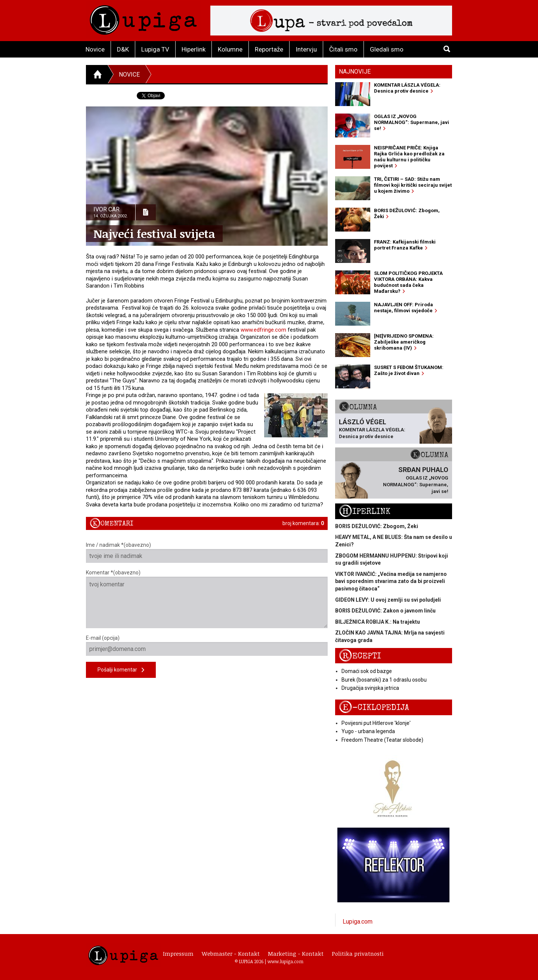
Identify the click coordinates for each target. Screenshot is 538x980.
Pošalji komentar (121, 670)
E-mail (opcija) (207, 645)
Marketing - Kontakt (296, 953)
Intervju (306, 49)
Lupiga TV (155, 49)
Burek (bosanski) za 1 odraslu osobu (384, 680)
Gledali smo (387, 49)
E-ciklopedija (374, 708)
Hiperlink (194, 49)
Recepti (360, 656)
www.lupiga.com (285, 961)
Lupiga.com (358, 922)
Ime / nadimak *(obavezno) (207, 552)
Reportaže (269, 49)
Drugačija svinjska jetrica (370, 688)
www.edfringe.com (263, 330)
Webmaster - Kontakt (231, 953)
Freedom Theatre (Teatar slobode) (382, 740)
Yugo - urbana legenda (368, 731)
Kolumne (230, 49)
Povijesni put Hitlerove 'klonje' (376, 723)
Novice (95, 49)
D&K (123, 49)
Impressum (178, 953)
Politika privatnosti (358, 953)
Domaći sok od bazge (367, 671)
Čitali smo (343, 49)
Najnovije (355, 72)
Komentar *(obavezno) (207, 599)
